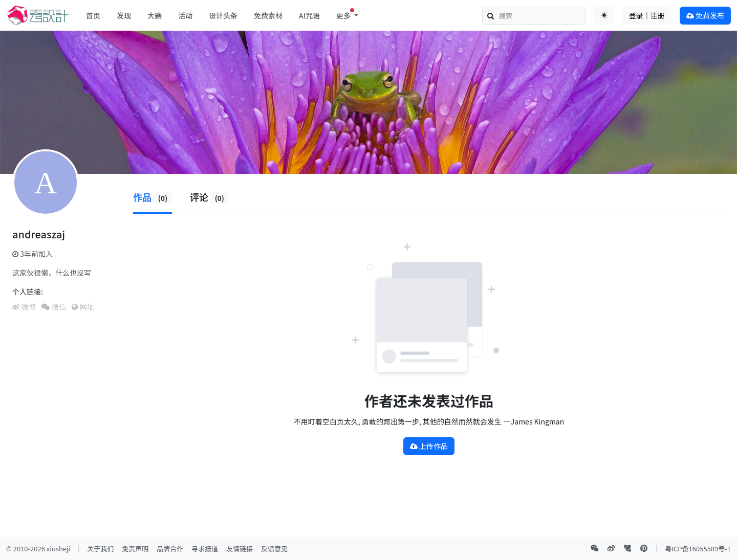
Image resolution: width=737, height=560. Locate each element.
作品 (153, 197)
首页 (93, 15)
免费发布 (705, 15)
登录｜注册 (647, 15)
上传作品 (429, 446)
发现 (124, 15)
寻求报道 (205, 548)
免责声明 (135, 548)
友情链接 (240, 548)
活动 (185, 15)
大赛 (155, 15)
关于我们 (100, 548)
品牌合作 (170, 548)
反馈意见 (274, 548)
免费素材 (268, 15)
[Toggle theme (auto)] (604, 15)
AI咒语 (309, 15)
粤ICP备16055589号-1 (698, 548)
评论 (209, 197)
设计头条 (223, 15)
